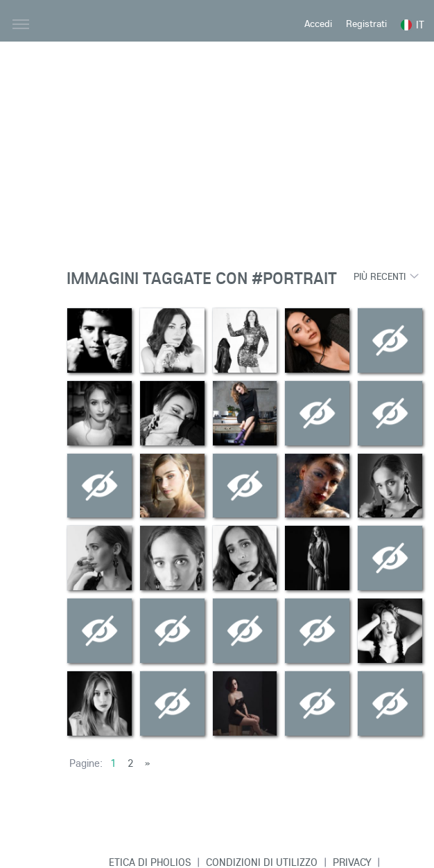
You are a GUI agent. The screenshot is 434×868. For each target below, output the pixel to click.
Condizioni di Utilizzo (262, 862)
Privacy (352, 862)
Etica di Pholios (150, 862)
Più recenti (380, 276)
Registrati (366, 24)
